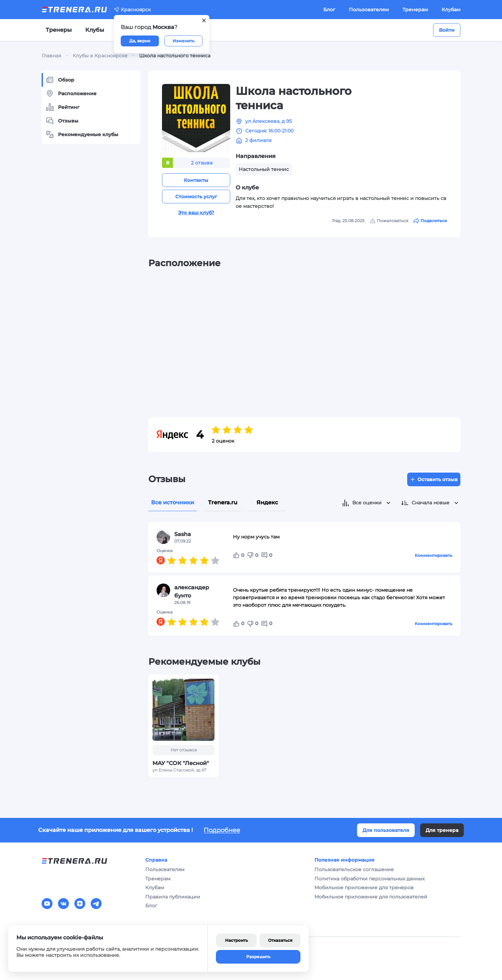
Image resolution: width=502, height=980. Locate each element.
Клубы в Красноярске (100, 56)
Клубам (451, 10)
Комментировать (433, 555)
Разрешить (258, 957)
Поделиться (430, 221)
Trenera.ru (223, 502)
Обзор (60, 80)
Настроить (237, 940)
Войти (447, 30)
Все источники (173, 502)
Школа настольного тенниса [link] (175, 56)
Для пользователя (386, 830)
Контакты (196, 180)
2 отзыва (202, 163)
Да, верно (140, 41)
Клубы (95, 30)
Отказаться (280, 940)
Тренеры (59, 30)
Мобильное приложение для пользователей (371, 897)
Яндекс (267, 502)
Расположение (71, 93)
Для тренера (442, 830)
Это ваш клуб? (196, 213)
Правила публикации (173, 897)
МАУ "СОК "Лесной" (181, 763)
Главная (51, 56)
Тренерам (415, 10)
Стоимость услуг (196, 197)
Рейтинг (63, 107)
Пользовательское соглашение (354, 869)
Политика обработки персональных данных (370, 879)
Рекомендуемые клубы (82, 134)
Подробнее (222, 830)
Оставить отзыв (434, 479)
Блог (329, 10)
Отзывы (62, 121)
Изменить (183, 41)
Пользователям (369, 10)
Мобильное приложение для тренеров (364, 888)
